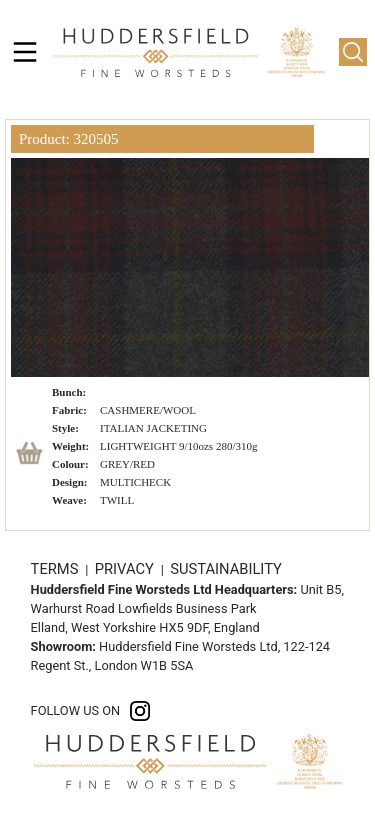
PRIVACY (126, 569)
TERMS (56, 569)
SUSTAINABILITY (226, 569)
